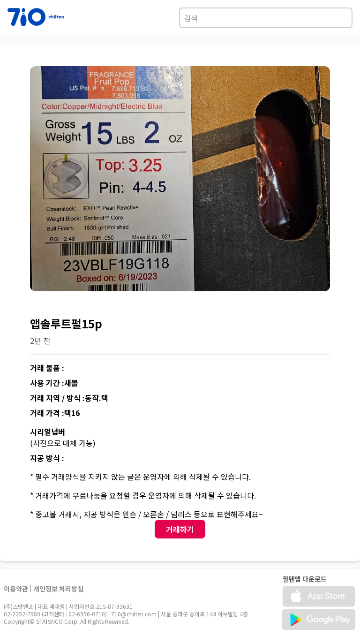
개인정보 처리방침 (58, 589)
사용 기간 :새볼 (54, 383)
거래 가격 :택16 (55, 413)
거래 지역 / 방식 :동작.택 (69, 398)
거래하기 (180, 529)
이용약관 (16, 589)
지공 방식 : (47, 458)
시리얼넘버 (48, 432)
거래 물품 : (47, 368)
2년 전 (40, 341)
